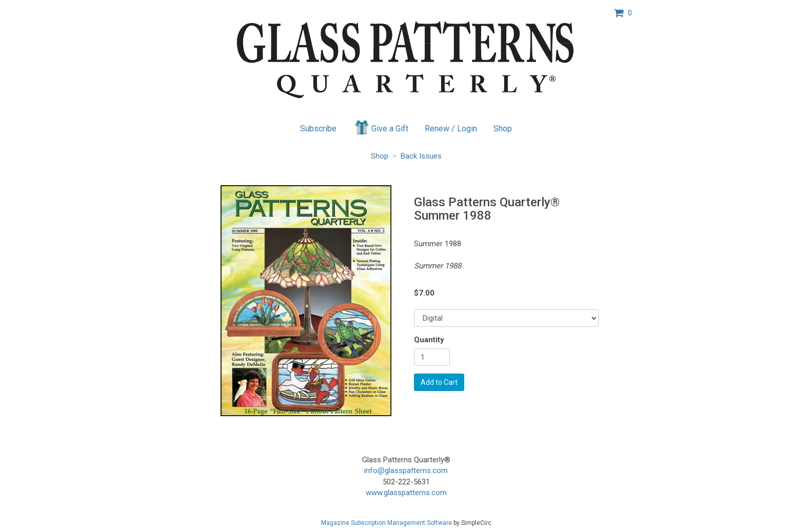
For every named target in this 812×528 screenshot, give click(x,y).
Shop (503, 129)
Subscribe (318, 129)
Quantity (429, 340)
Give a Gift (381, 127)
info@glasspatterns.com (406, 471)
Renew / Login (451, 129)
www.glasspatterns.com (406, 493)
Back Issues (421, 156)
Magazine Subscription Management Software (387, 523)
